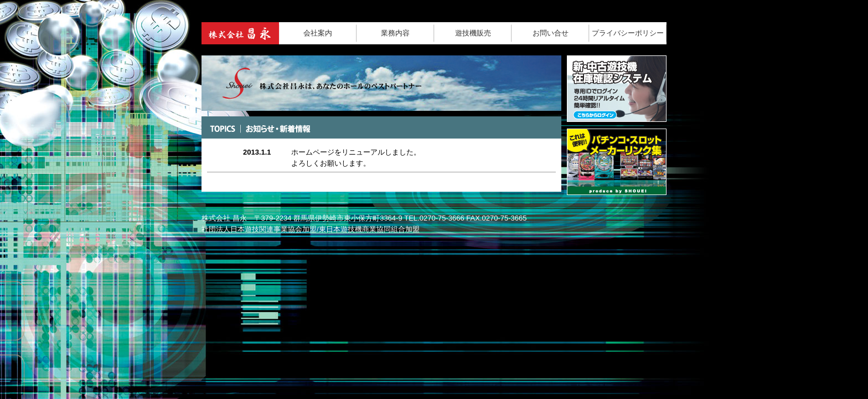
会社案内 (318, 33)
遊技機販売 (473, 33)
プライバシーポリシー (628, 33)
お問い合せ (551, 33)
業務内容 (395, 33)
